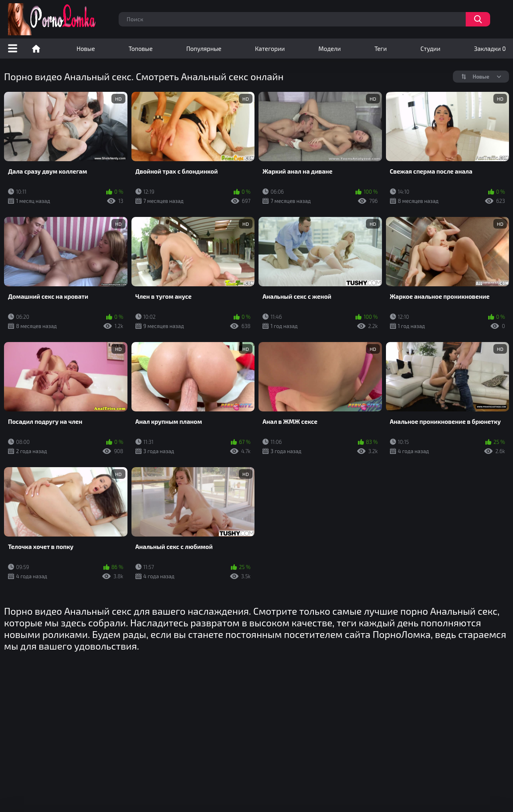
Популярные (204, 49)
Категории (270, 49)
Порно (36, 49)
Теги (381, 49)
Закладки (490, 49)
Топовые (141, 49)
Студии (430, 49)
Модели (330, 49)
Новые (86, 49)
